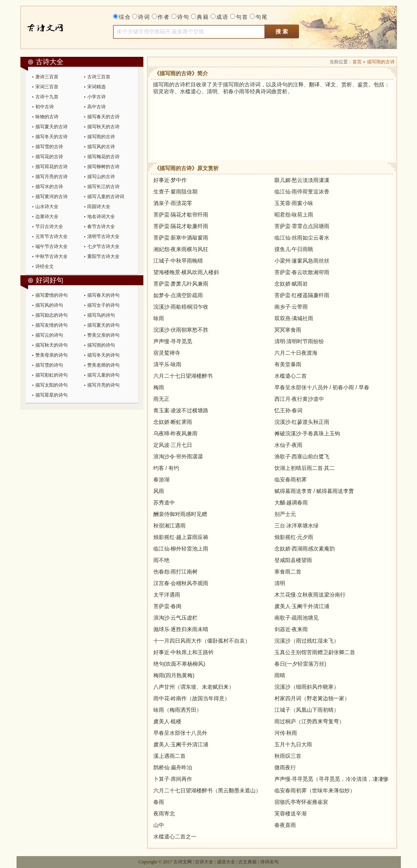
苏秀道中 (164, 503)
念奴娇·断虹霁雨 (173, 422)
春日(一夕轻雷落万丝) (300, 664)
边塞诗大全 (47, 217)
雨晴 (280, 675)
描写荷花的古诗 (52, 167)
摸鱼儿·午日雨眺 (294, 249)
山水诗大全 (47, 207)
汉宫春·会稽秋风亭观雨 (181, 583)
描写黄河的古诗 (52, 197)
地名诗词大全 (101, 217)
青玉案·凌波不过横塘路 (181, 410)
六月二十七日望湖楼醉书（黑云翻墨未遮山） (207, 790)
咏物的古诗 (47, 117)
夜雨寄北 (164, 813)
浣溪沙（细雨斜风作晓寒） (307, 687)
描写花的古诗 (49, 157)
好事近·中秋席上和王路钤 (184, 652)
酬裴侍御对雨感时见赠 (180, 514)
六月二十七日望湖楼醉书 (183, 376)
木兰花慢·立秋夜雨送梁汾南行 (310, 595)
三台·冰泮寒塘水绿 (297, 526)
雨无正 (161, 399)
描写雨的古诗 (101, 137)
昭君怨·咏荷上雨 (294, 215)
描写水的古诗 (49, 187)
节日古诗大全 (49, 227)
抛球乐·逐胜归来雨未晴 (181, 629)
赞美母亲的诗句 (52, 355)
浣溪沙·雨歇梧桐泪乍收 (181, 307)
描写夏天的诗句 (103, 325)
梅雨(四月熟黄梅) (174, 675)
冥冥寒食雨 (288, 330)
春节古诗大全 (101, 227)
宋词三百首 (47, 87)
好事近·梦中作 (170, 180)
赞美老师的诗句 (103, 365)
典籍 (203, 17)
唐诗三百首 (47, 77)
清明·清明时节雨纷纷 (299, 341)
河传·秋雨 (286, 733)
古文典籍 (248, 862)
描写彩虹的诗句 (52, 375)
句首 (242, 17)
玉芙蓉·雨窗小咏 (294, 203)
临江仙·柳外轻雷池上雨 (181, 549)
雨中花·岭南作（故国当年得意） (192, 698)
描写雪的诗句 (49, 365)
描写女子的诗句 (103, 305)
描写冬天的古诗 (52, 137)
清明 (280, 583)
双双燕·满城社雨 (294, 318)
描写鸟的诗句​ (101, 315)
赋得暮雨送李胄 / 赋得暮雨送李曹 (314, 491)
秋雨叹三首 (288, 756)
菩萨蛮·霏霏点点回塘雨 (302, 226)
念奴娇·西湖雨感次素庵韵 (305, 549)
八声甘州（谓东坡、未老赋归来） (194, 687)
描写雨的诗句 (101, 345)
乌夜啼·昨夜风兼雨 (176, 433)
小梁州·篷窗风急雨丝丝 (302, 261)
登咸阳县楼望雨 (293, 560)
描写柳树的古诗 (103, 167)
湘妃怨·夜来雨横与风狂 (181, 249)
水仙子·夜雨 (289, 445)
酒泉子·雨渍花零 (173, 203)
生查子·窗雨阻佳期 (176, 192)
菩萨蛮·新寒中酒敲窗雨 (181, 238)
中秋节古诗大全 (52, 256)
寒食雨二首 (288, 572)
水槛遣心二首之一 (175, 837)
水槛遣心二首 (291, 376)
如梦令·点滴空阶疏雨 (178, 295)
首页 (357, 62)
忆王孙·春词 (289, 410)
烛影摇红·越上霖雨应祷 (181, 537)
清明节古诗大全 (103, 236)
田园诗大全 (99, 207)
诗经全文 (45, 266)
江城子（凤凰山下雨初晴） (307, 710)
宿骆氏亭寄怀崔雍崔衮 (301, 802)
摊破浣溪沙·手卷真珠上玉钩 (307, 433)
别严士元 (285, 514)
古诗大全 (54, 27)
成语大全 (226, 862)
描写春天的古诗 (103, 117)
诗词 (144, 17)
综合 (125, 17)
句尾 (262, 17)
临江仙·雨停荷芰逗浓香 (302, 192)
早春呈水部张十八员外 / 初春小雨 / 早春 (322, 387)
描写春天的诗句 (103, 295)
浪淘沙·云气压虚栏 (176, 618)
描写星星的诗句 (52, 395)
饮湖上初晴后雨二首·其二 (305, 468)
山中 (159, 825)
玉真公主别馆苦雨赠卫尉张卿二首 (315, 652)
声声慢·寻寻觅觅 (173, 341)
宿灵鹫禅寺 (167, 353)
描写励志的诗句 (52, 315)
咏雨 (159, 318)
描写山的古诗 (101, 177)
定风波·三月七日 (173, 445)
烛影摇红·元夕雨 (294, 537)
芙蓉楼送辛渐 (291, 813)
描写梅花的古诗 (103, 157)
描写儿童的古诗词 (106, 197)
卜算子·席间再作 (173, 779)
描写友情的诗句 (52, 325)
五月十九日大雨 (293, 744)
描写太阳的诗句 (52, 385)
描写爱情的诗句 (52, 295)
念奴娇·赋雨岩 (291, 284)
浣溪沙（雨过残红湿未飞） (307, 641)
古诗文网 (183, 862)
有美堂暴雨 (288, 364)
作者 (164, 17)
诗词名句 (269, 862)
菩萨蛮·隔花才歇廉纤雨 (181, 226)
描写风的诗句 (49, 305)
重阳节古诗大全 (103, 256)
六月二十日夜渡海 (296, 353)
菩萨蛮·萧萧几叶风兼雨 (181, 284)
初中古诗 (45, 107)
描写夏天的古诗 (52, 127)
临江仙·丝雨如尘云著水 (302, 238)
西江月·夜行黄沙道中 (299, 399)
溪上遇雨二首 (169, 756)
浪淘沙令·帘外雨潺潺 (178, 456)
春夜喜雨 (285, 825)
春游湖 (161, 479)
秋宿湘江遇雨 (169, 526)
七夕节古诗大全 (103, 246)
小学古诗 (96, 97)
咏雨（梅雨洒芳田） (178, 710)
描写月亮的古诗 (52, 177)
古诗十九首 (47, 97)
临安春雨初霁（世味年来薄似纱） (315, 790)
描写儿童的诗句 (103, 375)
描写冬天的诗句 (103, 355)
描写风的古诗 (101, 147)
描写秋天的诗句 (52, 345)
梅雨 (159, 387)
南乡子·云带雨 (291, 307)
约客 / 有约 (166, 468)
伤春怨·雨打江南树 (176, 572)
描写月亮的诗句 (103, 385)
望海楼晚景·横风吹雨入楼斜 (186, 272)
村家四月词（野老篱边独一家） (312, 698)
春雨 (159, 802)
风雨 (159, 491)
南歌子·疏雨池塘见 (297, 618)
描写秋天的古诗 (103, 127)
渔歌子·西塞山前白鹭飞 (302, 456)
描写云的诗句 (49, 335)
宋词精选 (96, 87)
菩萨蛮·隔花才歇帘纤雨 (181, 215)
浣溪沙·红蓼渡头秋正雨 (302, 422)
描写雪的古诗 (49, 147)
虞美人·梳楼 (168, 721)
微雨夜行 (285, 767)
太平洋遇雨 (167, 595)
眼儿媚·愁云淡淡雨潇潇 (302, 180)
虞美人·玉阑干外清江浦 (302, 606)
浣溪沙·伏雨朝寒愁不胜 (181, 330)
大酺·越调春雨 (291, 503)
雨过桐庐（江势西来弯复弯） (309, 721)
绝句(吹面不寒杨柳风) (179, 664)
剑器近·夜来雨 (291, 629)
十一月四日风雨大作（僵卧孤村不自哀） (202, 641)
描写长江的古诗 (103, 187)
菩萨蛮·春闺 (168, 606)
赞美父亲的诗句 (103, 335)
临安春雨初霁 (291, 479)
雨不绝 (161, 560)
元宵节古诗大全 (52, 236)
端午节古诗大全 (52, 246)
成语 (223, 17)
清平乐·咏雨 (168, 364)
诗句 (183, 17)
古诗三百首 (99, 77)
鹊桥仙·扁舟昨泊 (173, 767)
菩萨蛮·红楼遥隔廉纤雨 (302, 295)
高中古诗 (96, 107)
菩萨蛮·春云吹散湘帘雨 (302, 272)
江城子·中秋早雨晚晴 (178, 261)
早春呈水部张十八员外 (180, 733)
